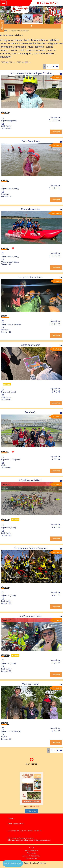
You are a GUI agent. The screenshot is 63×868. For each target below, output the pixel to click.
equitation (6, 57)
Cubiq (26, 863)
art (22, 50)
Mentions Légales (32, 850)
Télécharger (32, 811)
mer (61, 43)
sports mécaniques (44, 53)
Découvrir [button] (56, 132)
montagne (7, 47)
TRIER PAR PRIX (6, 62)
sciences (5, 50)
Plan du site (32, 853)
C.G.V (32, 848)
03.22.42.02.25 (48, 3)
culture (15, 50)
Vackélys (42, 863)
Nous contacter (32, 859)
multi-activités (36, 47)
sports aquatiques (22, 53)
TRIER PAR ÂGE (22, 62)
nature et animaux (36, 50)
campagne (20, 47)
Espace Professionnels (32, 856)
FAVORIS (2, 26)
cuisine (49, 47)
